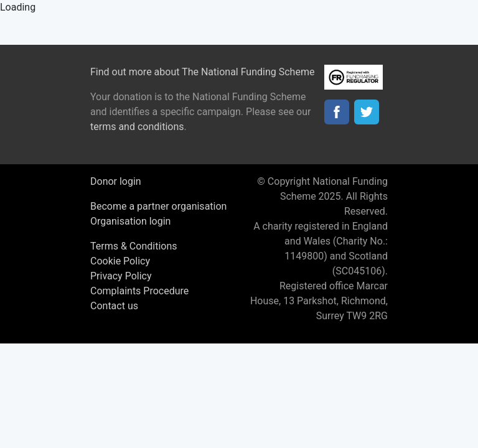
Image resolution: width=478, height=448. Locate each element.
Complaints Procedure (139, 291)
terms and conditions (137, 127)
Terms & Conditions (134, 246)
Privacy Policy (121, 276)
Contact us (114, 306)
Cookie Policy (120, 261)
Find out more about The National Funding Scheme (202, 72)
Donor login (116, 181)
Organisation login (130, 221)
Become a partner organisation (158, 206)
